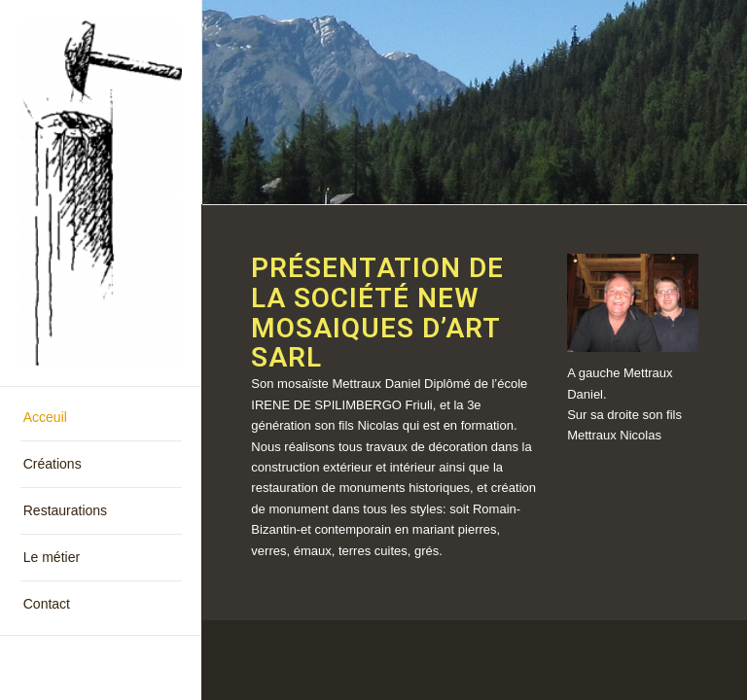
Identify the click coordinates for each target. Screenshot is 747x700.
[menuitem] (101, 418)
